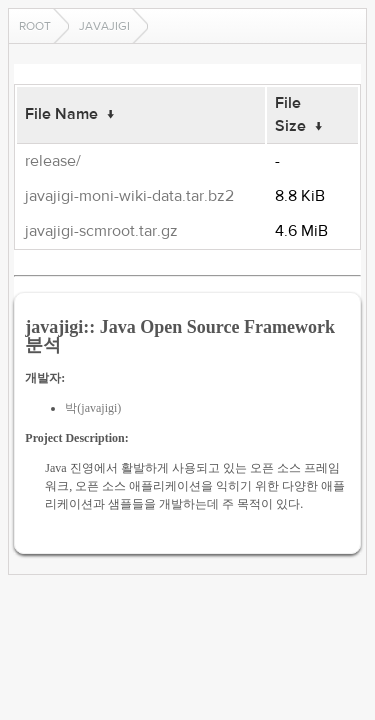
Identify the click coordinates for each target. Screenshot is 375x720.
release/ (53, 161)
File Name (61, 114)
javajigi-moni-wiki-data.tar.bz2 (129, 196)
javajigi (104, 26)
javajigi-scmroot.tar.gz (101, 231)
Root (35, 26)
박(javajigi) (93, 408)
